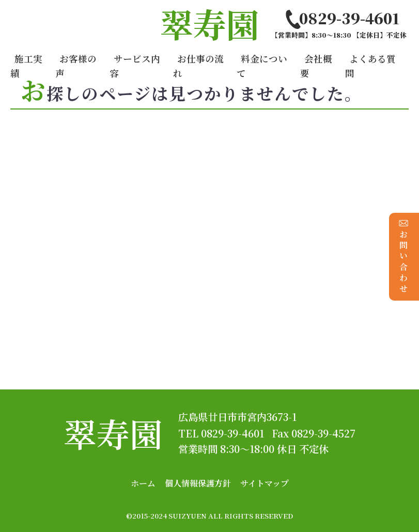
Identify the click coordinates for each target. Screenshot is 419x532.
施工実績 (26, 66)
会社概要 (316, 66)
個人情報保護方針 (198, 483)
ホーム (143, 483)
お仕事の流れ (198, 66)
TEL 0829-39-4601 (221, 433)
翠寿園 (113, 433)
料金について (262, 66)
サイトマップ (265, 483)
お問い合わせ (404, 256)
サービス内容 (135, 66)
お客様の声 (76, 66)
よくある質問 (370, 66)
